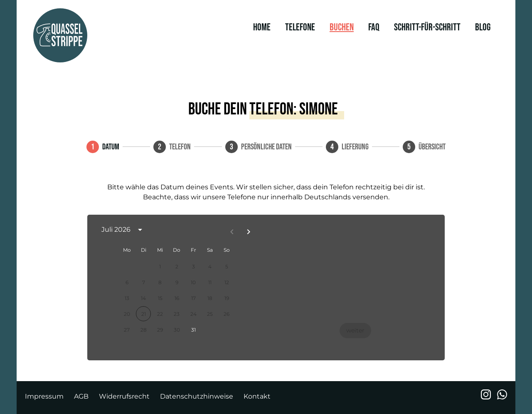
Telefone (300, 27)
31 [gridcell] (193, 330)
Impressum (44, 396)
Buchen (342, 27)
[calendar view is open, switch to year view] (140, 230)
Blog (483, 27)
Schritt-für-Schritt (427, 27)
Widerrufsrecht (124, 396)
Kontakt (257, 396)
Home (262, 27)
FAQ (374, 27)
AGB (81, 396)
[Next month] (249, 232)
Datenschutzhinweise (197, 396)
